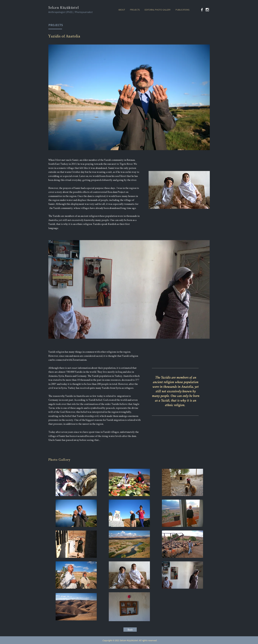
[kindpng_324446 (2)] (207, 10)
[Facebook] (202, 10)
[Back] (130, 630)
